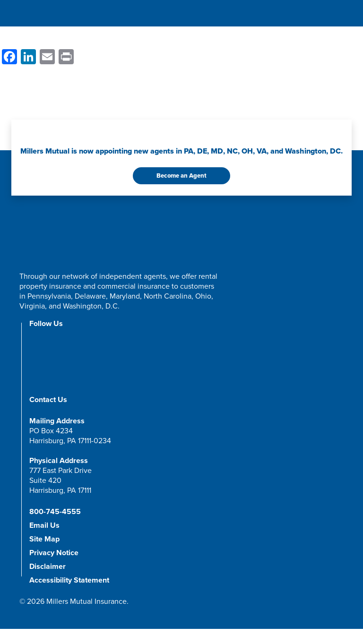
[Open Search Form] (320, 14)
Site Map (44, 539)
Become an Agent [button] (181, 176)
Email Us (44, 525)
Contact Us (48, 400)
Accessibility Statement (69, 580)
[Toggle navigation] (337, 15)
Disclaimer (48, 567)
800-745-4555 (55, 512)
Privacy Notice (54, 553)
